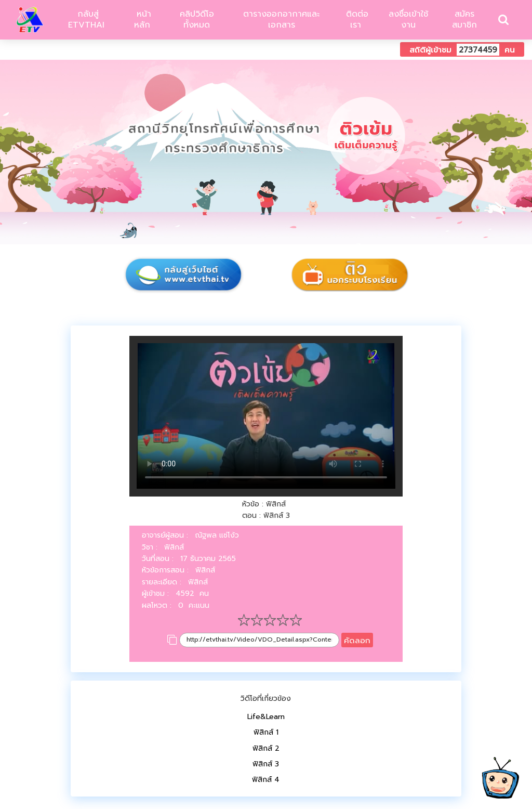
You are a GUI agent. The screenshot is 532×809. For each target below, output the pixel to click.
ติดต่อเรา (356, 19)
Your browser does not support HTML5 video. (266, 416)
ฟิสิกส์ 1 (266, 732)
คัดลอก (357, 640)
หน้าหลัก (142, 19)
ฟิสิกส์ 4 (266, 780)
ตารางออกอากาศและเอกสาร (281, 19)
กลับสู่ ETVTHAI (86, 19)
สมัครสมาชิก (464, 19)
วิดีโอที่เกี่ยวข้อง (266, 699)
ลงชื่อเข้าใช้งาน (408, 19)
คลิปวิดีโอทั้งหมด (197, 19)
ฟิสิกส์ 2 (266, 748)
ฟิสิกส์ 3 (266, 764)
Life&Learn (266, 717)
